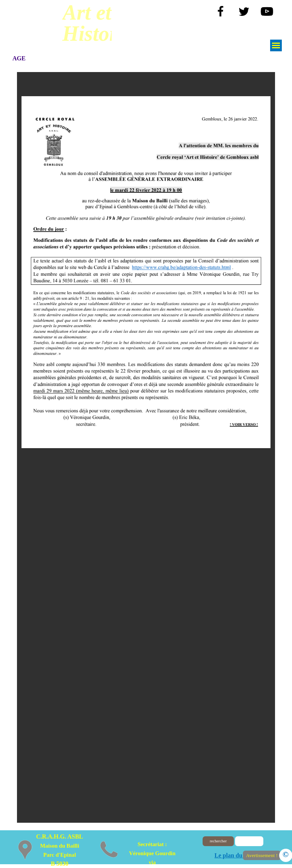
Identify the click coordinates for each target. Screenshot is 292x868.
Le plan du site (234, 855)
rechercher (218, 841)
